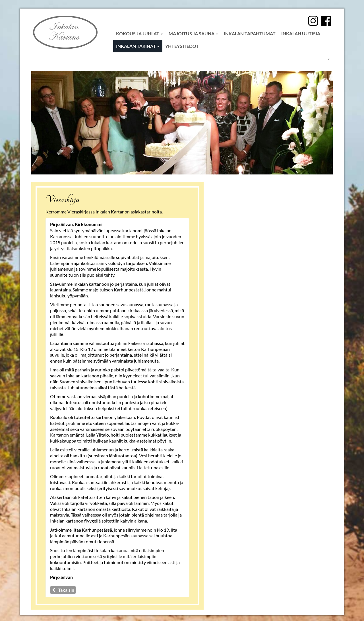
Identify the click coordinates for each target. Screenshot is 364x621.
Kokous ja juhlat (139, 33)
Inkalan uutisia (301, 33)
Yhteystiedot (182, 46)
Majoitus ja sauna (193, 33)
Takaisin (63, 590)
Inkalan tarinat (138, 46)
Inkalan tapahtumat (250, 33)
